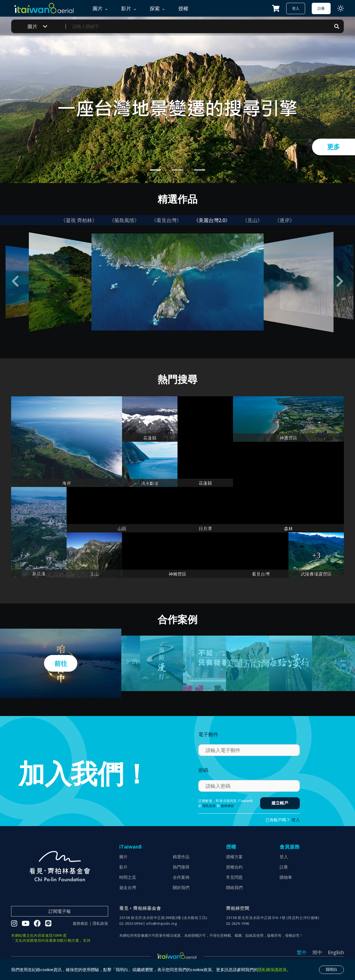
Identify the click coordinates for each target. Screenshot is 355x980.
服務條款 (227, 806)
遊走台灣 (128, 887)
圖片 (123, 857)
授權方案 (234, 857)
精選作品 (181, 857)
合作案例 (181, 877)
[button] (15, 281)
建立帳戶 (280, 803)
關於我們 (181, 887)
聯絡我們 (234, 887)
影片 (123, 867)
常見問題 (234, 877)
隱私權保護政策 (272, 969)
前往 (61, 663)
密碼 (203, 770)
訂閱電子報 (60, 911)
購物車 (286, 877)
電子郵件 (208, 734)
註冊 (321, 8)
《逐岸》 (285, 220)
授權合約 (234, 867)
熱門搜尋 (181, 867)
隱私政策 (209, 806)
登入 (296, 8)
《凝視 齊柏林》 (79, 220)
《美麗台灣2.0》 (212, 220)
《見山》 (252, 220)
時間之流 (128, 877)
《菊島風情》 (124, 220)
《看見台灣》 (166, 220)
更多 (334, 147)
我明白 (331, 969)
